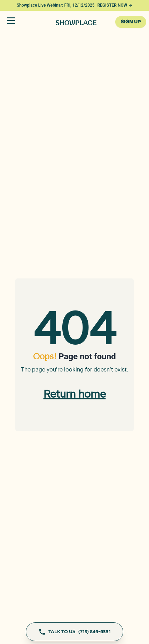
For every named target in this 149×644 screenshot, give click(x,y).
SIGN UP (131, 22)
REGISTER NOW (115, 5)
